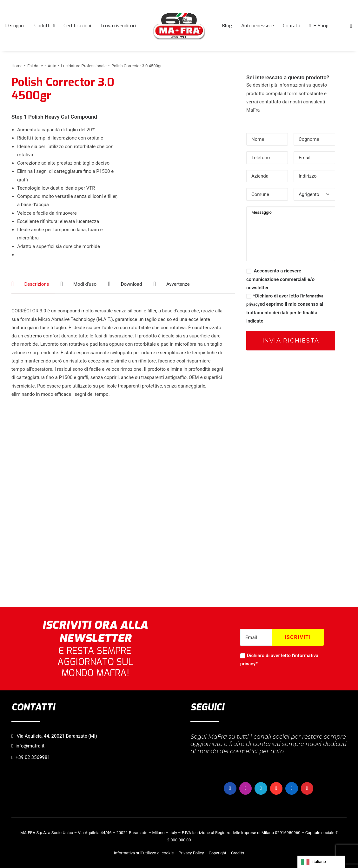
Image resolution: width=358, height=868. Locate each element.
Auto (52, 66)
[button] (351, 26)
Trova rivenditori (118, 26)
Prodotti (44, 26)
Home (17, 66)
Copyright (217, 853)
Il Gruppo (14, 26)
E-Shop (321, 26)
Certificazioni (77, 26)
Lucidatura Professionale (84, 66)
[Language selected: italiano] (321, 862)
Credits (238, 853)
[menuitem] (14, 26)
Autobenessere (258, 26)
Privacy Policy (191, 853)
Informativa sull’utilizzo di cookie (144, 853)
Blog (227, 26)
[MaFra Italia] (179, 26)
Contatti (292, 26)
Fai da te (35, 66)
